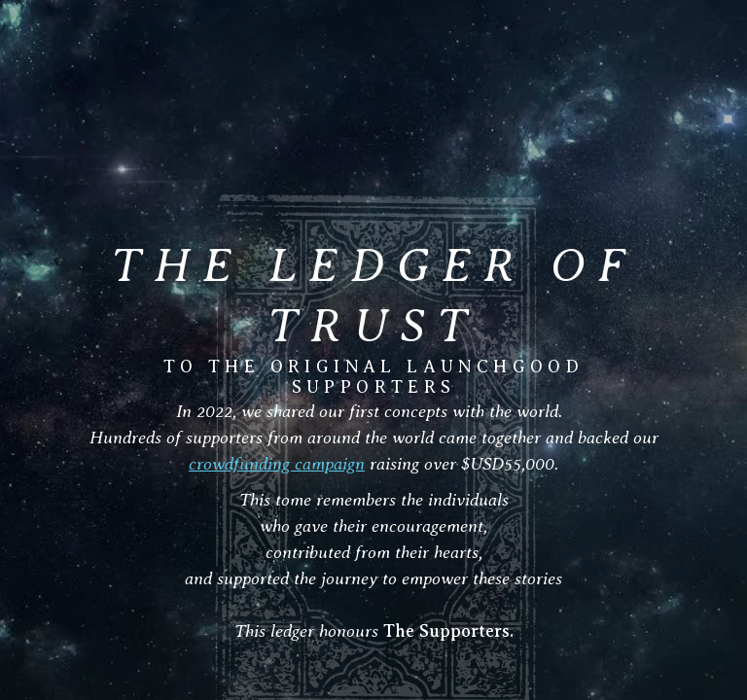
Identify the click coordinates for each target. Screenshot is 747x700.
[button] (710, 46)
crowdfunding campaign (277, 464)
